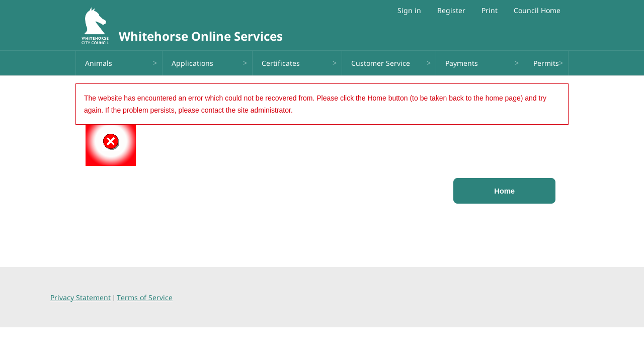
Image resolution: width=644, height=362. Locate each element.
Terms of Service (145, 297)
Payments (462, 63)
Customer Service (381, 63)
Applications (192, 63)
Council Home (537, 10)
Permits (546, 63)
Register (451, 10)
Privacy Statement (80, 297)
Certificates (281, 63)
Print (490, 10)
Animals (99, 63)
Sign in (409, 10)
